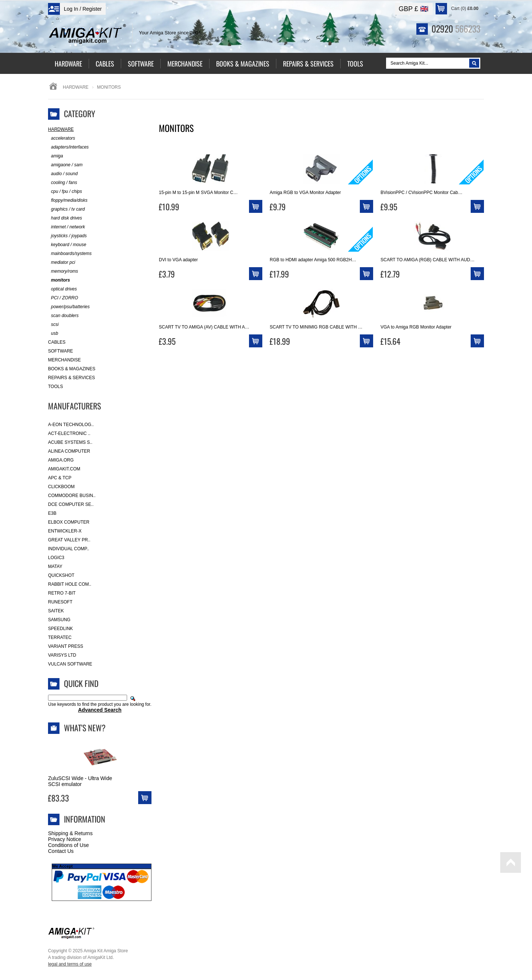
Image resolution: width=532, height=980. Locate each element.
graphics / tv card (66, 209)
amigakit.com (64, 469)
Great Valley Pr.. (69, 540)
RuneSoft (60, 602)
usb (53, 334)
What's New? (85, 728)
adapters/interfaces (68, 147)
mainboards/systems (70, 254)
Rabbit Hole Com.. (70, 584)
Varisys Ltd (62, 655)
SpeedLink (60, 629)
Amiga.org (61, 460)
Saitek (56, 611)
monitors (59, 280)
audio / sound (63, 174)
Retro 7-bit (62, 593)
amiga (56, 156)
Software (61, 351)
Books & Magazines (72, 369)
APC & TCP (60, 478)
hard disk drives (65, 218)
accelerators (62, 138)
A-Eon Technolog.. (71, 425)
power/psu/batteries (69, 307)
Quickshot (61, 575)
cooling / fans (63, 183)
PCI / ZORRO (63, 298)
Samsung (59, 620)
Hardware (76, 87)
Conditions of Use (69, 845)
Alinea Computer (69, 451)
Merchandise (64, 360)
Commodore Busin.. (72, 496)
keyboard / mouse (67, 245)
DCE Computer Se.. (71, 504)
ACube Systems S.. (70, 442)
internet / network (66, 227)
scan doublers (63, 316)
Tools (55, 387)
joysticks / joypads (67, 236)
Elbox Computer (69, 522)
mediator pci (62, 263)
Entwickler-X (65, 531)
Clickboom (61, 487)
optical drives (62, 289)
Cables (57, 342)
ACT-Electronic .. (69, 433)
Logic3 (56, 558)
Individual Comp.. (69, 549)
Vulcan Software (70, 664)
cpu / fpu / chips (65, 192)
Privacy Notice (64, 839)
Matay (55, 566)
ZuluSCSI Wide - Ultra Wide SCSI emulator (80, 781)
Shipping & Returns (70, 833)
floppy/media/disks (68, 200)
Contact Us (61, 851)
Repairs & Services (71, 378)
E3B (52, 513)
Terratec (60, 637)
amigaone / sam (65, 165)
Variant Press (66, 646)
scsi (53, 325)
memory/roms (63, 271)
